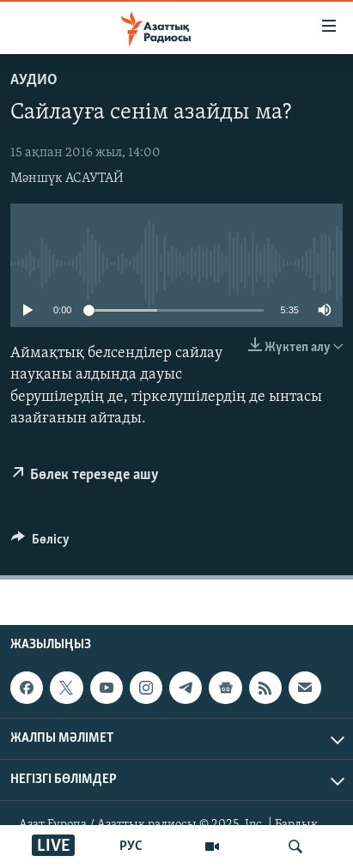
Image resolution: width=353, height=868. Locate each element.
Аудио (34, 80)
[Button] (40, 543)
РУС (131, 847)
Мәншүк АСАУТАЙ (67, 179)
